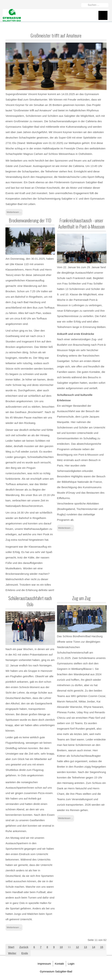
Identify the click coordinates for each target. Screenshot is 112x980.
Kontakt (59, 964)
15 (102, 947)
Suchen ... (81, 2)
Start (11, 947)
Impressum (44, 964)
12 (77, 947)
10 (61, 947)
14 (94, 947)
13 (85, 947)
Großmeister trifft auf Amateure (56, 35)
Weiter (12, 953)
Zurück (24, 947)
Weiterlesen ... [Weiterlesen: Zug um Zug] (66, 818)
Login (71, 964)
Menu (103, 15)
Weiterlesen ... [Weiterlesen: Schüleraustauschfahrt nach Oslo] (14, 927)
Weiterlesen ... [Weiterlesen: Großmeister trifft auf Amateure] (14, 212)
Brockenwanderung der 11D (30, 220)
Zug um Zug (81, 598)
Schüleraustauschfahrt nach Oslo (30, 601)
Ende (25, 953)
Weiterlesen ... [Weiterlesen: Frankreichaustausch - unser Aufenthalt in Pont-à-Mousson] (66, 528)
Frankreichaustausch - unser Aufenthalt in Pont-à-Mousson (81, 223)
